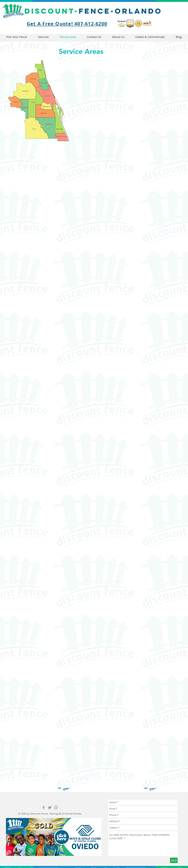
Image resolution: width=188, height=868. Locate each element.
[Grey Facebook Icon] (44, 808)
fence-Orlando (93, 11)
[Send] (174, 860)
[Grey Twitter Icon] (50, 808)
